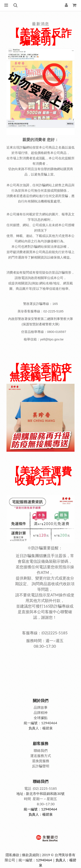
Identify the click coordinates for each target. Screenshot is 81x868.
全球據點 (41, 718)
